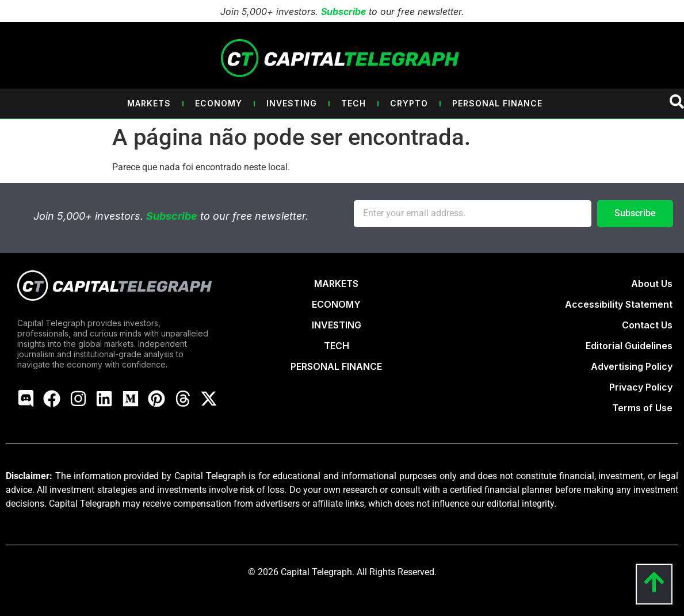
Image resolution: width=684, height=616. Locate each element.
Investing (292, 103)
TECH (337, 346)
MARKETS (336, 284)
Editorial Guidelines (629, 346)
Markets (149, 103)
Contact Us (647, 325)
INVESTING (337, 325)
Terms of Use (642, 408)
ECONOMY (336, 304)
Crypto (409, 103)
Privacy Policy (641, 387)
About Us (652, 284)
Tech (354, 103)
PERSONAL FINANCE (336, 366)
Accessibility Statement (619, 304)
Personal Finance (497, 103)
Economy (219, 103)
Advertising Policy (632, 366)
